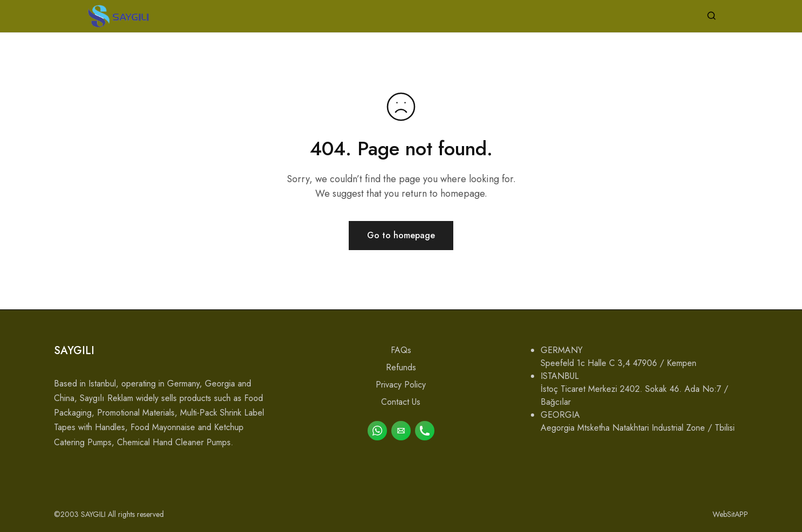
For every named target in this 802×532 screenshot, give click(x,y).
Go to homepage (401, 235)
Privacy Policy (401, 385)
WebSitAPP (730, 514)
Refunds (401, 367)
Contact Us (401, 402)
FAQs (401, 350)
